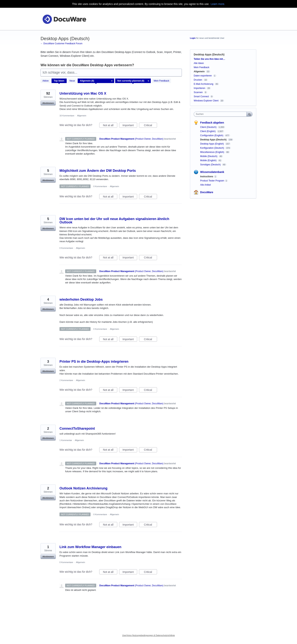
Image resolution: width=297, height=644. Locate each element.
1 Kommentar (66, 440)
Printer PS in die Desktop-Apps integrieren (94, 362)
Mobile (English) (209, 160)
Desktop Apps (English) (212, 144)
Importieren (200, 88)
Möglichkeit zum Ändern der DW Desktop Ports (98, 171)
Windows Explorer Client (206, 101)
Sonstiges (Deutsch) (211, 165)
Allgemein (82, 116)
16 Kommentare (67, 116)
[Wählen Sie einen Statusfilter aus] (133, 81)
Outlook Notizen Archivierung (83, 488)
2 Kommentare (66, 380)
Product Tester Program (212, 181)
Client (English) (208, 131)
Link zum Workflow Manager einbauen (90, 547)
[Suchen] (249, 114)
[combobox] (221, 114)
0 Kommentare (100, 186)
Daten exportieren (203, 76)
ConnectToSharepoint (77, 429)
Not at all (110, 126)
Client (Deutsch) (209, 127)
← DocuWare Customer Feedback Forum (61, 44)
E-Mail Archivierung (204, 84)
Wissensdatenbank (212, 172)
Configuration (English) (212, 135)
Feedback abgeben (212, 123)
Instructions (207, 177)
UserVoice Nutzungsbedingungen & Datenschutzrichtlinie (148, 635)
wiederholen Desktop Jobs (81, 299)
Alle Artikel (206, 185)
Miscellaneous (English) (213, 152)
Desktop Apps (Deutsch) (214, 140)
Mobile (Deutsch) (209, 156)
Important (130, 126)
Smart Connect (201, 96)
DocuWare (207, 192)
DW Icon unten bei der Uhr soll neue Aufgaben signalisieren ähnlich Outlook (114, 221)
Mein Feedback (161, 81)
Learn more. (218, 4)
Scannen (198, 92)
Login (193, 38)
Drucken (198, 80)
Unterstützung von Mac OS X (83, 93)
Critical (150, 126)
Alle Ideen (199, 63)
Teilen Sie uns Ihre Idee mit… (209, 59)
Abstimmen (48, 103)
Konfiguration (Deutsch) (212, 148)
